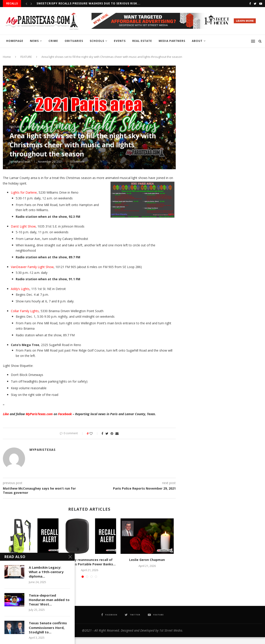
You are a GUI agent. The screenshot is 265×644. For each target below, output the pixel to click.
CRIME (53, 41)
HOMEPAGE (15, 41)
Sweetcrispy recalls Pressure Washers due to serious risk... (89, 3)
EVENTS (120, 41)
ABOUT (197, 41)
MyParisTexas (22, 162)
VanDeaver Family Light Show (32, 267)
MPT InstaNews (37, 127)
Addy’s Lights (20, 289)
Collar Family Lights (25, 311)
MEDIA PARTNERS (172, 41)
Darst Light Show (23, 226)
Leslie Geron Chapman (147, 560)
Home (7, 57)
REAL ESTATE (142, 41)
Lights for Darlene (24, 192)
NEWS (34, 41)
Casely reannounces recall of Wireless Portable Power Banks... (89, 562)
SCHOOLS (97, 41)
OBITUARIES (74, 41)
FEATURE (26, 57)
